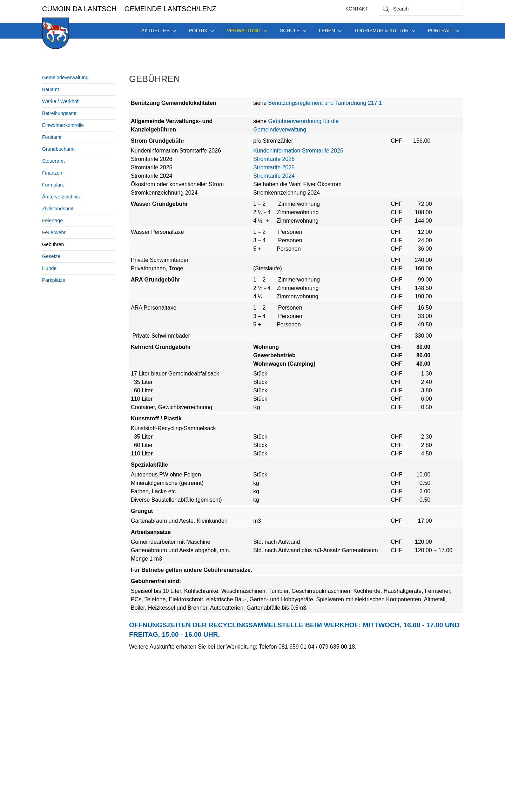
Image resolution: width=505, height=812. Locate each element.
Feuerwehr (54, 232)
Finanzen (52, 173)
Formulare (53, 185)
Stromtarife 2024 (274, 176)
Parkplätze (54, 280)
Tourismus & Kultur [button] (385, 31)
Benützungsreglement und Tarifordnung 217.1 (324, 103)
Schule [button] (293, 31)
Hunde (49, 268)
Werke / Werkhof (60, 101)
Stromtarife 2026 (274, 159)
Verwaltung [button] (247, 31)
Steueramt (53, 161)
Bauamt (50, 89)
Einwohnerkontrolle (63, 125)
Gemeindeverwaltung (65, 77)
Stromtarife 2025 (274, 167)
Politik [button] (201, 31)
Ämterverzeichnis (61, 197)
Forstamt (52, 137)
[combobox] (421, 9)
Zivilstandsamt (58, 209)
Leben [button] (330, 31)
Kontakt (357, 9)
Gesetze (51, 256)
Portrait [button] (444, 31)
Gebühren (53, 244)
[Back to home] (56, 33)
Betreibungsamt (59, 113)
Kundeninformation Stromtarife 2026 (298, 151)
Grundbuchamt (58, 149)
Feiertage (52, 221)
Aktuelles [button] (159, 31)
